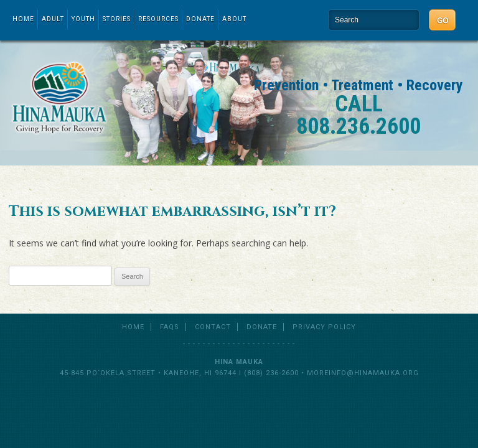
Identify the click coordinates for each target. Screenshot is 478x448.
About (234, 19)
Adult (53, 19)
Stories (117, 19)
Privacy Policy (324, 327)
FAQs (170, 327)
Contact (213, 327)
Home (23, 19)
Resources (158, 19)
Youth (83, 19)
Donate (200, 19)
